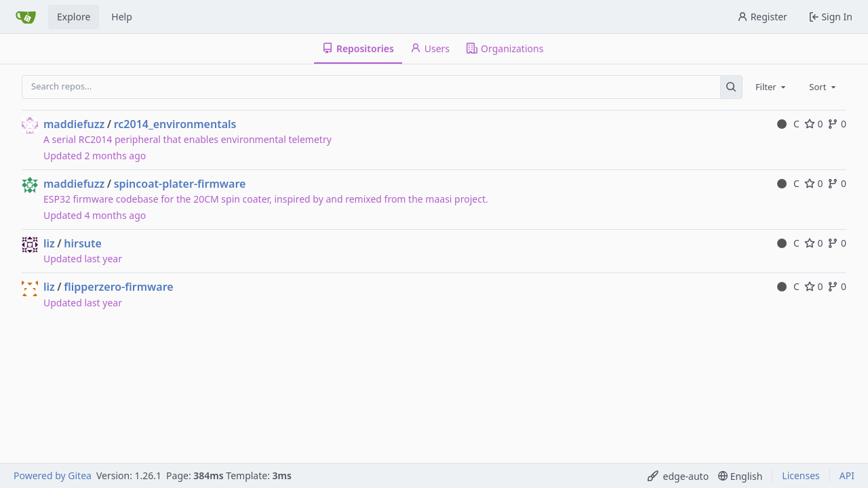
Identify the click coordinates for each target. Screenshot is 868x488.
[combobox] (772, 87)
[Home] (26, 17)
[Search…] (731, 87)
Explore (74, 17)
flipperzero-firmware (119, 287)
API (847, 475)
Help (122, 17)
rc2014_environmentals (175, 124)
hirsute (83, 243)
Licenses (801, 475)
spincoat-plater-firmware (180, 184)
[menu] (678, 476)
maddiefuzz (74, 124)
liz (49, 243)
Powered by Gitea (53, 475)
